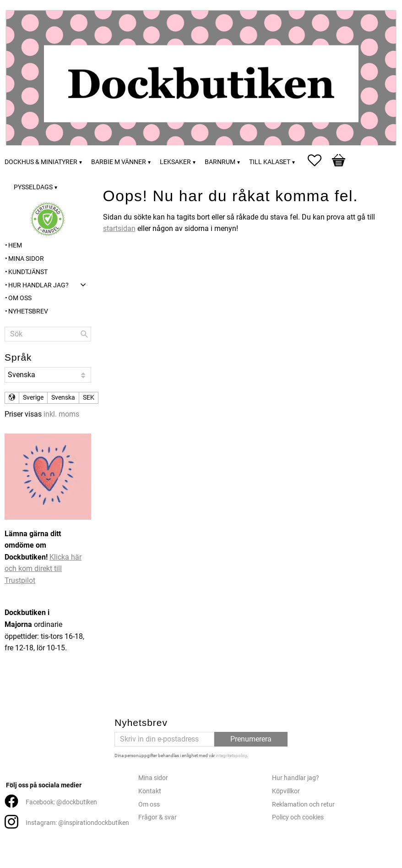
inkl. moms (61, 414)
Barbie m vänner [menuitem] (119, 162)
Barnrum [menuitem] (220, 162)
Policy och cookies (298, 817)
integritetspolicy (231, 755)
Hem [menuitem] (15, 245)
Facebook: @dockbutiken (61, 802)
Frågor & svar (158, 817)
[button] (319, 160)
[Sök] (84, 334)
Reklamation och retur (303, 805)
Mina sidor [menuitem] (26, 259)
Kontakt (150, 791)
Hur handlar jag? (296, 778)
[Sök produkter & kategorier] (48, 334)
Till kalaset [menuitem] (270, 162)
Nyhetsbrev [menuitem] (28, 311)
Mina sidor (153, 778)
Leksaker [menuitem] (175, 162)
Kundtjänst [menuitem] (28, 272)
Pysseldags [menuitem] (33, 187)
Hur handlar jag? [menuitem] (38, 285)
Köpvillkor (286, 791)
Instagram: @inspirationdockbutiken (77, 823)
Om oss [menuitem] (20, 298)
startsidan (119, 228)
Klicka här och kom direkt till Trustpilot (43, 569)
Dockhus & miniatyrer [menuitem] (41, 162)
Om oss (149, 805)
